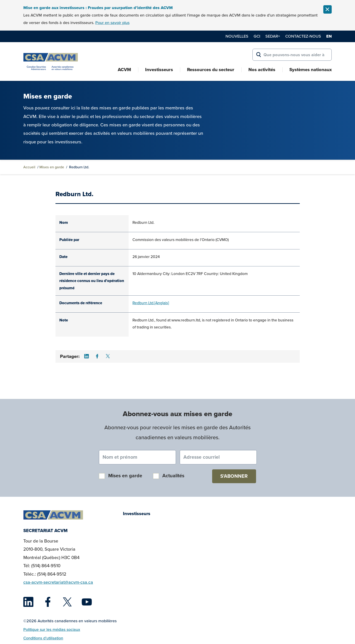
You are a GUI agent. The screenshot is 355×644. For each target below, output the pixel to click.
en (329, 36)
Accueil (29, 167)
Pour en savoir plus (112, 23)
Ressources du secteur (211, 70)
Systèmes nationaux (311, 70)
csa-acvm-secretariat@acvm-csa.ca (58, 582)
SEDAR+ (273, 36)
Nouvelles (237, 36)
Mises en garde (52, 167)
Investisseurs (159, 70)
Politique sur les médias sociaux (52, 630)
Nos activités (262, 70)
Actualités (173, 476)
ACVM (124, 70)
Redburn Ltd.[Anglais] (151, 303)
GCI (257, 36)
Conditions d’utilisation (43, 638)
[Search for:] (292, 55)
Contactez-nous (303, 36)
